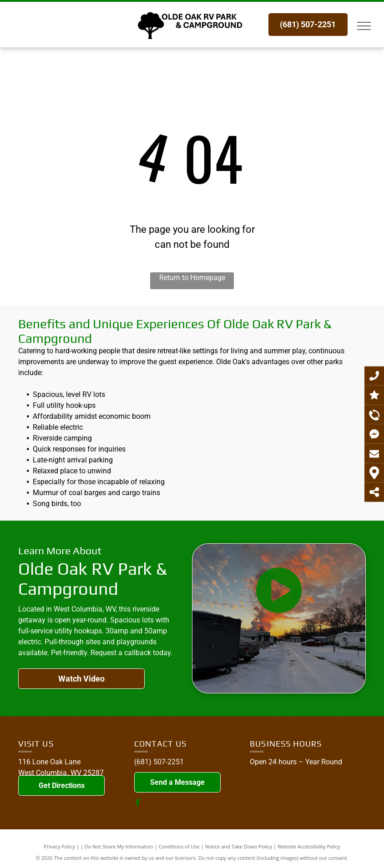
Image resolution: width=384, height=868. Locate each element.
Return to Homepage (192, 278)
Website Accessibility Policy (309, 846)
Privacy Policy (59, 846)
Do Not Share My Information (119, 846)
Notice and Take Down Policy (239, 846)
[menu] (364, 26)
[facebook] (138, 804)
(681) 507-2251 (159, 762)
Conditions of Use (179, 846)
